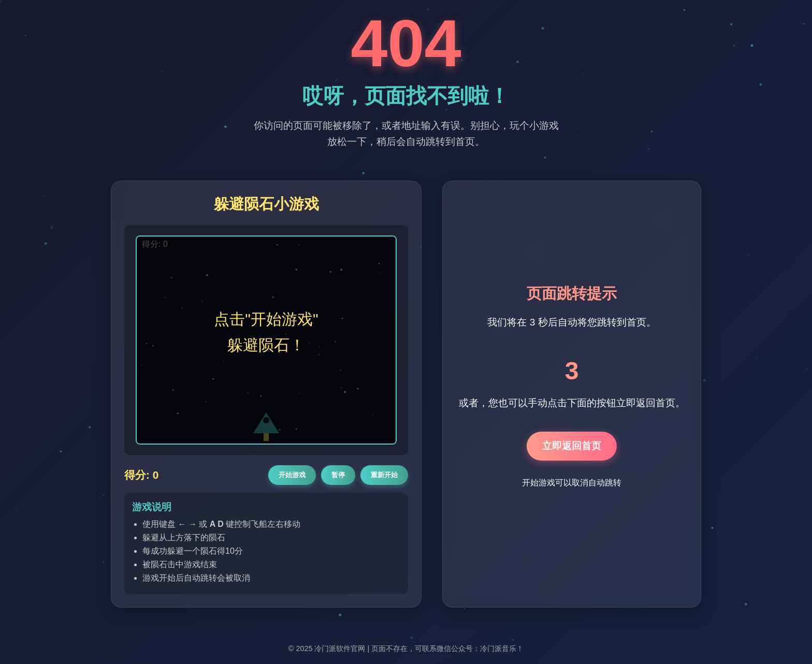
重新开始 (384, 475)
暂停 (338, 475)
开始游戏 (292, 475)
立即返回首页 (572, 446)
